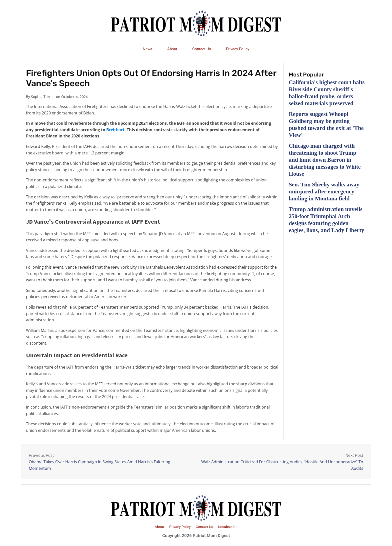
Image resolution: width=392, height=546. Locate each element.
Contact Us (202, 49)
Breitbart (115, 130)
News (147, 49)
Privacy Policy (238, 49)
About (172, 49)
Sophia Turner (43, 97)
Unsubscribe (228, 527)
